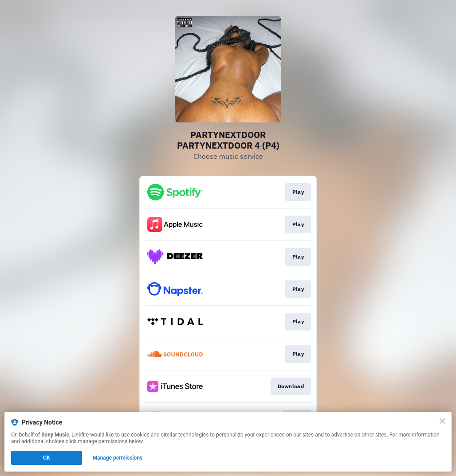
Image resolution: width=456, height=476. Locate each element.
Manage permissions (118, 458)
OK (47, 458)
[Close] (442, 421)
